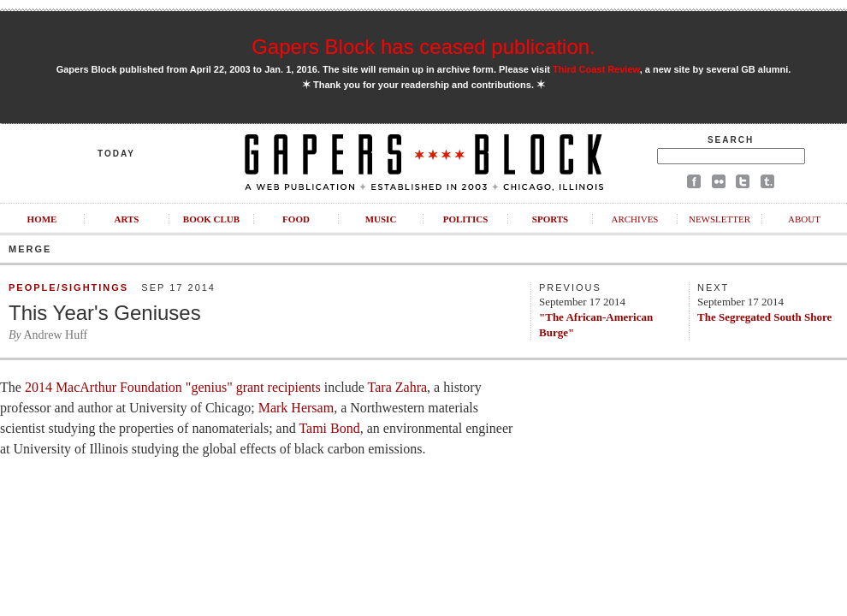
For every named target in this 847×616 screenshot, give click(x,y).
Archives (634, 219)
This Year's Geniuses (105, 313)
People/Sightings (68, 287)
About (804, 219)
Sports (550, 219)
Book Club (211, 219)
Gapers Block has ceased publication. (423, 47)
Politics (466, 219)
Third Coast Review (596, 69)
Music (381, 219)
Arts (127, 219)
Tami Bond (329, 428)
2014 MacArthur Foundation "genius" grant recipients (173, 387)
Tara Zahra (398, 387)
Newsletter (720, 219)
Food (296, 219)
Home (42, 219)
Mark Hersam (296, 408)
